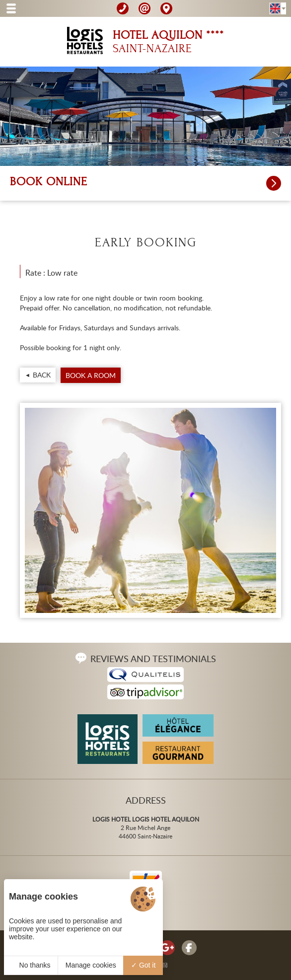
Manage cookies (91, 965)
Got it (143, 965)
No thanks (31, 965)
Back (42, 375)
